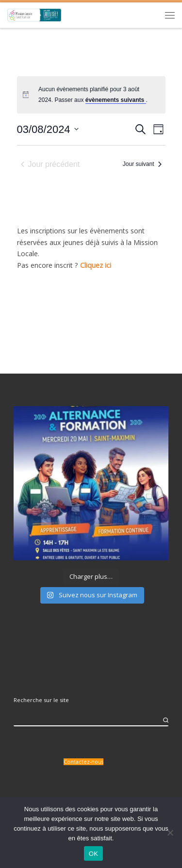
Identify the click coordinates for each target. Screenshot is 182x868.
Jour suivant (142, 164)
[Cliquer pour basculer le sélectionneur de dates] (48, 129)
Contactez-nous (83, 762)
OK (93, 854)
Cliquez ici (96, 265)
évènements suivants (116, 100)
